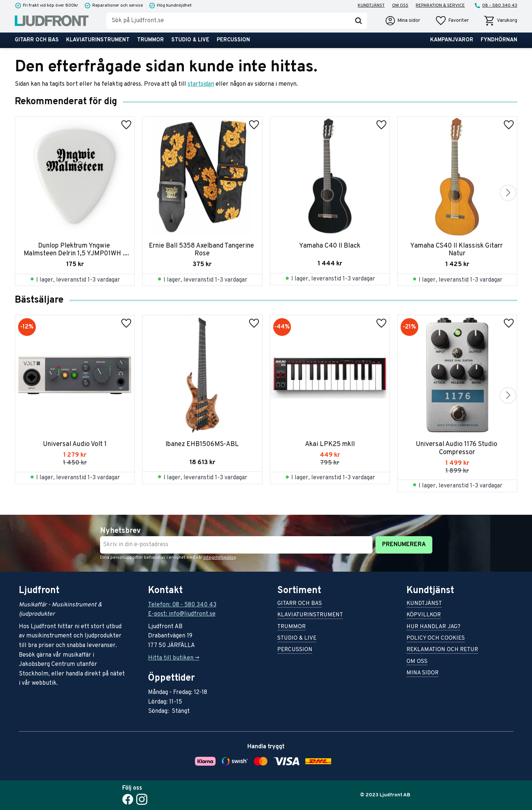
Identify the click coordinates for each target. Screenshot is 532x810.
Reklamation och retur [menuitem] (442, 650)
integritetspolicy (219, 558)
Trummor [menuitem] (150, 40)
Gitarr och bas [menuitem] (37, 40)
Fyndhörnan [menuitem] (499, 40)
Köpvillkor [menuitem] (424, 615)
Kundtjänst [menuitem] (371, 6)
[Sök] (358, 21)
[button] (452, 21)
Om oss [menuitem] (400, 6)
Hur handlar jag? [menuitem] (433, 627)
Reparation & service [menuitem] (440, 6)
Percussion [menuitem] (233, 40)
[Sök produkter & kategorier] (228, 21)
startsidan (201, 84)
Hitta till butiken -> (174, 658)
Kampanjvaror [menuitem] (452, 40)
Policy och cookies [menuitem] (436, 639)
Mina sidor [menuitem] (423, 673)
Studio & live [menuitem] (190, 40)
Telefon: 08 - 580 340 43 (182, 605)
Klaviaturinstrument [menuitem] (98, 40)
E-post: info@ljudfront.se (182, 614)
